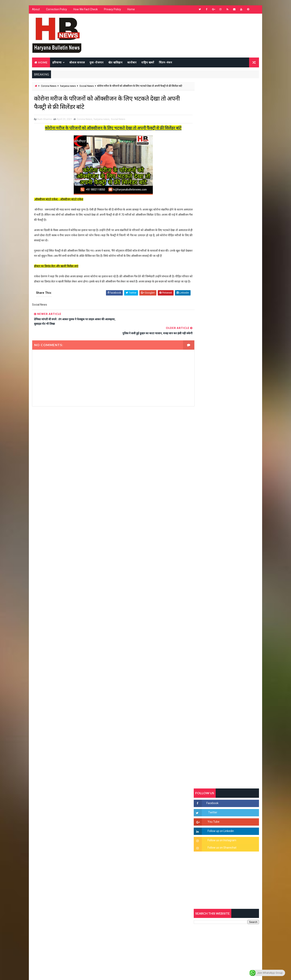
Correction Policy (56, 10)
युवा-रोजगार (96, 63)
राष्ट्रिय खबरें (148, 63)
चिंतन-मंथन (165, 63)
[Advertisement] (109, 450)
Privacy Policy (112, 10)
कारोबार (132, 63)
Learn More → (46, 864)
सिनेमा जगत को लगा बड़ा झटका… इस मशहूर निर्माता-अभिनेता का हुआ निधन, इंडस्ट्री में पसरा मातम (235, 582)
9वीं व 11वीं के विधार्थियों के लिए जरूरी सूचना (236, 546)
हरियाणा (57, 63)
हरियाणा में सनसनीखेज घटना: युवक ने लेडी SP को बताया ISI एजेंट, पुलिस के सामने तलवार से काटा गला (236, 485)
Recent (205, 382)
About (36, 10)
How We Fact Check (85, 10)
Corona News (48, 86)
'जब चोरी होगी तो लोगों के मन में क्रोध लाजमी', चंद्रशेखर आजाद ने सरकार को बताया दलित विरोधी (235, 469)
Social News (86, 86)
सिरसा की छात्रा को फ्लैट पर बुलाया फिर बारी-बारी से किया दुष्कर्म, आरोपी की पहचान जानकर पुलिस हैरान (236, 452)
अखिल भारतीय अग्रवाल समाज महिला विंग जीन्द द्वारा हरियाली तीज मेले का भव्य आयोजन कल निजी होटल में (236, 518)
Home (131, 10)
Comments (248, 382)
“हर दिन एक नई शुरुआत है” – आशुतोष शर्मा (235, 498)
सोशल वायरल (77, 63)
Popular (227, 382)
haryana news (68, 86)
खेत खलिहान (115, 63)
